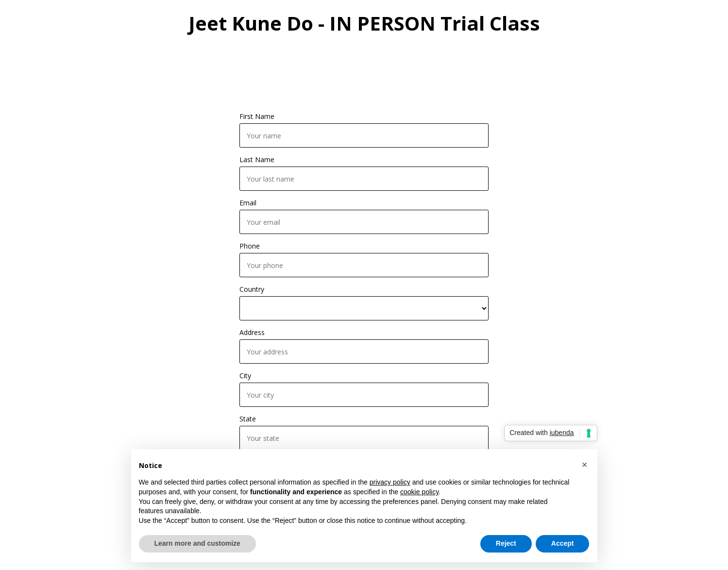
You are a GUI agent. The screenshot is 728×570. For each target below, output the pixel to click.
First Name (257, 116)
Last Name (257, 159)
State (248, 419)
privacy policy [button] (390, 482)
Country (252, 289)
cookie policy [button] (419, 492)
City (245, 376)
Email (248, 203)
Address (252, 332)
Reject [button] (506, 543)
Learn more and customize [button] (197, 543)
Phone (250, 246)
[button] (585, 465)
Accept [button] (563, 543)
